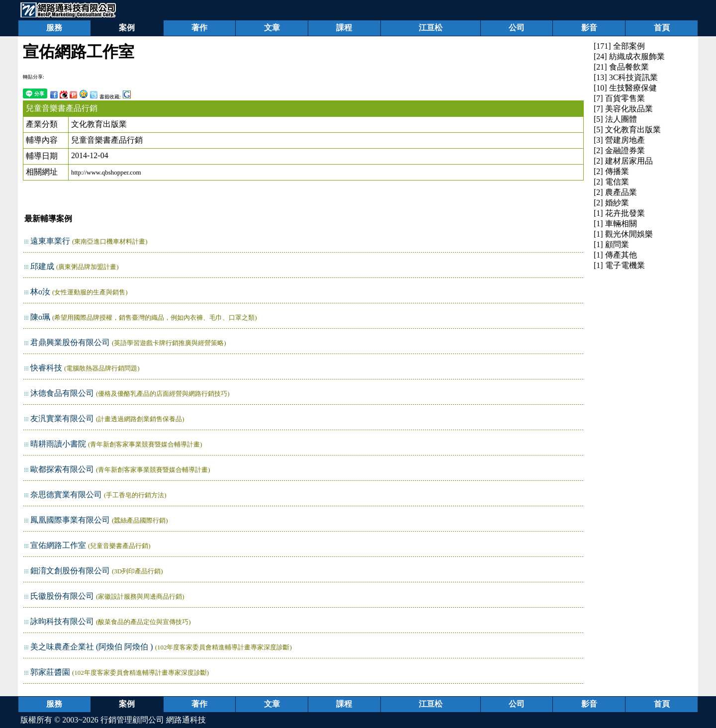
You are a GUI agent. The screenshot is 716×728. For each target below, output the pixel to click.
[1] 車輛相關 (615, 224)
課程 (344, 28)
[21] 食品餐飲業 (621, 67)
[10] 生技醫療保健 (625, 88)
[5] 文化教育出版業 (627, 130)
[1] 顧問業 (611, 244)
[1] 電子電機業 (619, 265)
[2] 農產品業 (615, 192)
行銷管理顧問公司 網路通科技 (153, 720)
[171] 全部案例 (619, 46)
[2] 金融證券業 (619, 150)
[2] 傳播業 (611, 171)
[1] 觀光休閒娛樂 (623, 234)
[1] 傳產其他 (615, 255)
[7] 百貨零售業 (619, 98)
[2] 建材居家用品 (623, 161)
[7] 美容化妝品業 (623, 109)
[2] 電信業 (611, 182)
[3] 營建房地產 (619, 140)
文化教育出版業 (99, 124)
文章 (272, 28)
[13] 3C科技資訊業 (626, 77)
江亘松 (431, 28)
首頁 (662, 28)
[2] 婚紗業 (611, 203)
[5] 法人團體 (615, 119)
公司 (517, 28)
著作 (199, 28)
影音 (589, 28)
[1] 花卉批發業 (619, 213)
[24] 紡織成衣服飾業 (629, 56)
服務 (54, 28)
